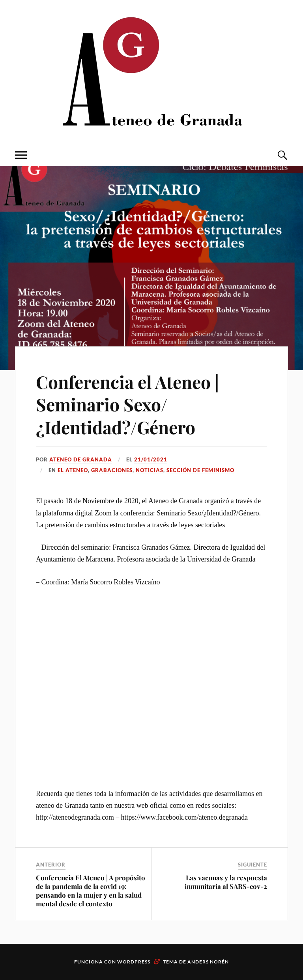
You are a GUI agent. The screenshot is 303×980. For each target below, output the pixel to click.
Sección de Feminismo (200, 470)
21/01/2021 (151, 459)
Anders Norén (208, 962)
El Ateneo (73, 470)
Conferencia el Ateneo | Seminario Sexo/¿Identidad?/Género (127, 404)
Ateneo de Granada (81, 459)
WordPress (134, 962)
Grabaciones (112, 470)
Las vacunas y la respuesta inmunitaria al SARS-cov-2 (226, 882)
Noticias (150, 470)
